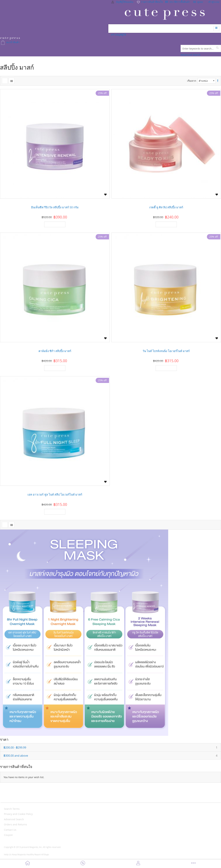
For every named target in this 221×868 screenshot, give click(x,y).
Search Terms (12, 809)
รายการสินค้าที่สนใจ (150, 2)
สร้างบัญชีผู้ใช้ (118, 35)
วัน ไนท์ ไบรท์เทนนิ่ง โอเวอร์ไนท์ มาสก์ (166, 351)
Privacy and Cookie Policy (18, 814)
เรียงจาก (192, 81)
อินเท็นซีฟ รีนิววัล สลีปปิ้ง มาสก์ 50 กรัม (55, 207)
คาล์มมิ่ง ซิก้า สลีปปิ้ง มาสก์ (55, 351)
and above (112, 756)
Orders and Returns (15, 824)
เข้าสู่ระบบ (214, 2)
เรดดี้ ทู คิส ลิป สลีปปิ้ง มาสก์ (166, 207)
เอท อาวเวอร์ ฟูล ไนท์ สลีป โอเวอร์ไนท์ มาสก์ (55, 495)
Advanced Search (191, 55)
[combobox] (201, 48)
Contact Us (10, 830)
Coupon (8, 835)
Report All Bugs (42, 854)
